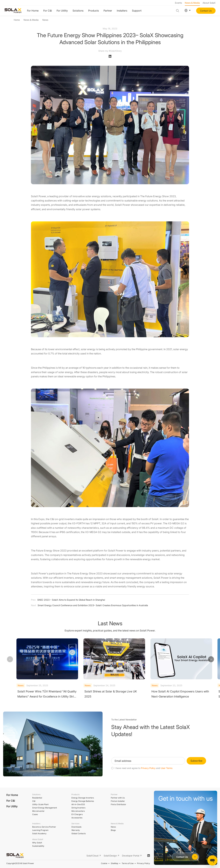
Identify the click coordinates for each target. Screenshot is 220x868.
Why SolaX (37, 843)
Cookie (104, 863)
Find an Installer (118, 801)
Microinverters (78, 811)
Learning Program (40, 830)
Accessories (77, 818)
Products (93, 11)
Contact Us (206, 11)
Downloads (76, 827)
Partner (108, 11)
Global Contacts (79, 833)
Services (75, 824)
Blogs (113, 830)
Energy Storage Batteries (83, 801)
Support (137, 11)
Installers (122, 11)
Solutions (78, 11)
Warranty (76, 830)
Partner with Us (118, 798)
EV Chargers (77, 814)
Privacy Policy (144, 863)
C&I (34, 801)
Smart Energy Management (45, 808)
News (45, 20)
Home (17, 20)
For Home (33, 11)
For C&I (48, 11)
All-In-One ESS (78, 804)
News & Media (192, 3)
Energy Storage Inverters (83, 798)
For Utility (62, 11)
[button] (211, 659)
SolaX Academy (39, 833)
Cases (35, 814)
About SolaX (209, 3)
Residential (37, 798)
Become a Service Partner (44, 827)
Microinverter (38, 811)
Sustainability (38, 846)
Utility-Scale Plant (40, 804)
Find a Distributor (118, 804)
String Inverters (78, 808)
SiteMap (115, 863)
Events (178, 3)
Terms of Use (128, 863)
